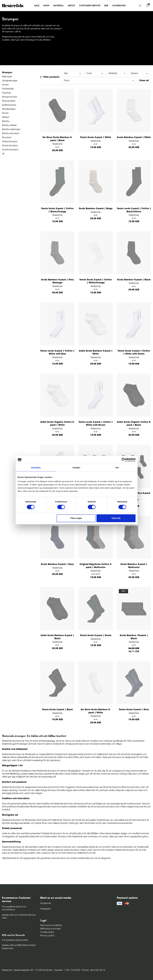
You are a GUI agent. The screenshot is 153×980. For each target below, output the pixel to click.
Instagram (46, 909)
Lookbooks (119, 6)
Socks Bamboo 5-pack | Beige (96, 209)
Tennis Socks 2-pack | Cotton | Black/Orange (57, 210)
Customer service (90, 6)
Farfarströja (8, 89)
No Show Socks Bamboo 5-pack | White (96, 711)
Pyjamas (6, 93)
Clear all (144, 81)
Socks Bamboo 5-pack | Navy (57, 564)
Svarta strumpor (10, 150)
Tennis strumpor (10, 146)
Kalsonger (7, 77)
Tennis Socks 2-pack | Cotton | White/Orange (96, 281)
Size (73, 73)
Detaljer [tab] (77, 468)
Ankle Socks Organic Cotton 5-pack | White (57, 424)
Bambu (6, 121)
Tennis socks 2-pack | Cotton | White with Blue (57, 352)
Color (95, 73)
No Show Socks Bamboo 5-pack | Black (57, 139)
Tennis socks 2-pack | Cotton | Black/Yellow (134, 210)
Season (139, 73)
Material (117, 73)
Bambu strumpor (11, 134)
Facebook (46, 903)
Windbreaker (9, 109)
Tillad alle (116, 518)
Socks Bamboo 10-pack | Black (134, 637)
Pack (99, 81)
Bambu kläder (9, 125)
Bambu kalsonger (11, 129)
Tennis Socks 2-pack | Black (57, 710)
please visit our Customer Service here (19, 917)
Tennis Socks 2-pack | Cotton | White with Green (134, 352)
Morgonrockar (9, 97)
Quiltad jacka (9, 105)
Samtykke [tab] (36, 468)
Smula (5, 113)
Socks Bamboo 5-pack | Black (134, 280)
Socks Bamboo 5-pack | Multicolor (134, 566)
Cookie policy (47, 932)
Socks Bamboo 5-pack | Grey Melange (57, 281)
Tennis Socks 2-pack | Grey (134, 710)
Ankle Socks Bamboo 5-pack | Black (57, 637)
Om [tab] (117, 468)
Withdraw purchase (50, 929)
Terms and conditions (51, 925)
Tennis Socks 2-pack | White (96, 137)
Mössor (6, 117)
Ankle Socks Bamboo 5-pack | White (96, 352)
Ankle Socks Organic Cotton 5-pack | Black (134, 424)
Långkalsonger (10, 81)
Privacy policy (47, 936)
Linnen (5, 85)
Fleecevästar (9, 101)
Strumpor (7, 138)
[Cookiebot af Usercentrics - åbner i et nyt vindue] (124, 460)
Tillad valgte (76, 518)
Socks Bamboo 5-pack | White (134, 137)
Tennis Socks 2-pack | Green (96, 636)
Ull (3, 154)
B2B (106, 6)
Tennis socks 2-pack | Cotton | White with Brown (96, 424)
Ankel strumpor (10, 142)
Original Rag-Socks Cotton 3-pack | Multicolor (96, 566)
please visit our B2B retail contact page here (19, 947)
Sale (37, 6)
